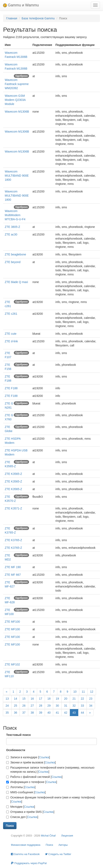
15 (24, 699)
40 (49, 713)
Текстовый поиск (18, 735)
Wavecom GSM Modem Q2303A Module (15, 100)
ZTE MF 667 (13, 575)
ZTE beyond (13, 262)
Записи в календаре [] (28, 757)
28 (41, 706)
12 (92, 692)
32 (74, 706)
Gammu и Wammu (21, 5)
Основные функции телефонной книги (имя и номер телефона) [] (51, 799)
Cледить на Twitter (58, 854)
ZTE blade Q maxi (16, 282)
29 (49, 706)
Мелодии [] (21, 807)
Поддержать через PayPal (29, 863)
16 (32, 699)
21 (74, 699)
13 (7, 699)
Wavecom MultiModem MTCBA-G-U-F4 (15, 215)
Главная (12, 18)
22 (82, 699)
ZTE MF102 (12, 664)
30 (57, 706)
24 (7, 706)
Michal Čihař (48, 836)
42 (66, 713)
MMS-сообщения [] (26, 792)
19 (57, 699)
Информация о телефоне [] (32, 782)
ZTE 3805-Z (12, 227)
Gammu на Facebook (25, 854)
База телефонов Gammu (38, 18)
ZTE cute (11, 334)
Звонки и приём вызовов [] (31, 762)
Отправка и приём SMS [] (30, 812)
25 (16, 706)
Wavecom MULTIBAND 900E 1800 (17, 176)
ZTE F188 (11, 388)
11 (83, 692)
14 (16, 699)
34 (91, 706)
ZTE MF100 (12, 622)
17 (41, 699)
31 (66, 706)
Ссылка (44, 757)
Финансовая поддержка (26, 845)
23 (91, 699)
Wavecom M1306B (17, 112)
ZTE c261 (11, 314)
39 (41, 713)
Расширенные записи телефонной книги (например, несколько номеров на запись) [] (50, 770)
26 (24, 706)
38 (32, 713)
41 (57, 713)
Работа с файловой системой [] (34, 777)
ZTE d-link (11, 341)
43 (74, 713)
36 (16, 713)
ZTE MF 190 (13, 567)
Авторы (63, 845)
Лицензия (67, 836)
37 (24, 713)
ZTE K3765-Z (13, 540)
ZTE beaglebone (15, 254)
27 (32, 706)
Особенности (16, 750)
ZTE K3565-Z (13, 474)
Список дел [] (22, 817)
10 (75, 692)
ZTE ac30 (11, 234)
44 (82, 713)
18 (49, 699)
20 (66, 699)
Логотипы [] (21, 787)
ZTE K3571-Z (13, 508)
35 (7, 713)
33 (82, 706)
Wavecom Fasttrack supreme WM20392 (17, 84)
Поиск (49, 845)
